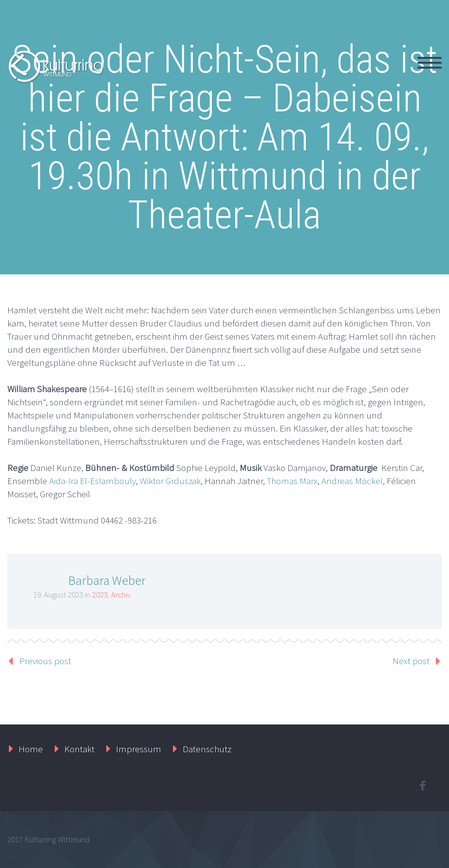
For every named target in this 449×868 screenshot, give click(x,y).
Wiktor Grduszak (170, 481)
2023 (100, 595)
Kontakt (79, 749)
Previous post (45, 661)
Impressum (139, 749)
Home (31, 749)
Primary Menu (430, 63)
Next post (411, 661)
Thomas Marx (292, 481)
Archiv (121, 595)
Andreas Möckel (352, 481)
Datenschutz (207, 749)
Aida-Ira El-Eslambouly (93, 481)
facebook (422, 786)
